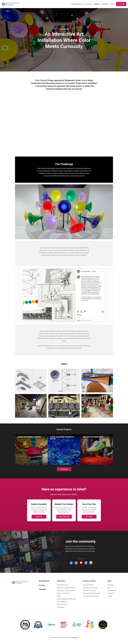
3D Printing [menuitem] (60, 606)
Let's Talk (121, 4)
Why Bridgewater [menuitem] (44, 580)
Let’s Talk (89, 516)
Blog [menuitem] (109, 587)
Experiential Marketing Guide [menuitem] (91, 592)
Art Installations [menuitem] (62, 601)
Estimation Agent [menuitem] (88, 584)
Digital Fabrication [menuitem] (63, 604)
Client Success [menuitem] (112, 590)
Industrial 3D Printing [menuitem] (89, 590)
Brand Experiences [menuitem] (63, 584)
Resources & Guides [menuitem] (89, 580)
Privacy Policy (75, 637)
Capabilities (104, 4)
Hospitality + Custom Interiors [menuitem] (66, 590)
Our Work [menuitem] (42, 584)
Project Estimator (64, 516)
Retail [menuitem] (59, 595)
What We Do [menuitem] (61, 580)
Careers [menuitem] (110, 595)
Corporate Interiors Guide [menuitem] (91, 595)
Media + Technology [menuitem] (63, 592)
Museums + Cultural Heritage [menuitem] (66, 587)
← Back (8, 10)
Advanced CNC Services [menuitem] (90, 587)
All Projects (64, 468)
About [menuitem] (109, 580)
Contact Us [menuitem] (111, 592)
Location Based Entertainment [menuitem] (66, 598)
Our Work (96, 4)
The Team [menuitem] (110, 584)
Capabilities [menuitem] (43, 589)
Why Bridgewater (76, 4)
